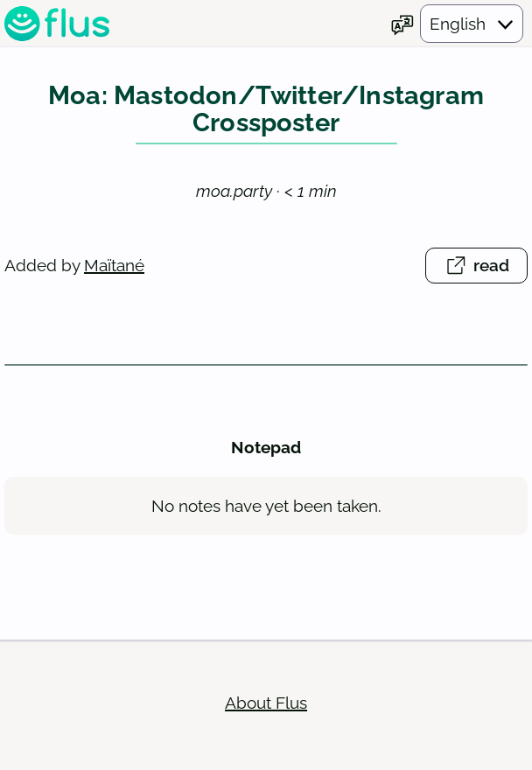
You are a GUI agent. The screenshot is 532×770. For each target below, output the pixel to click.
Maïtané (114, 269)
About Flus (266, 706)
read (486, 272)
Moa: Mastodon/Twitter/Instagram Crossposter (266, 113)
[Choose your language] (457, 25)
